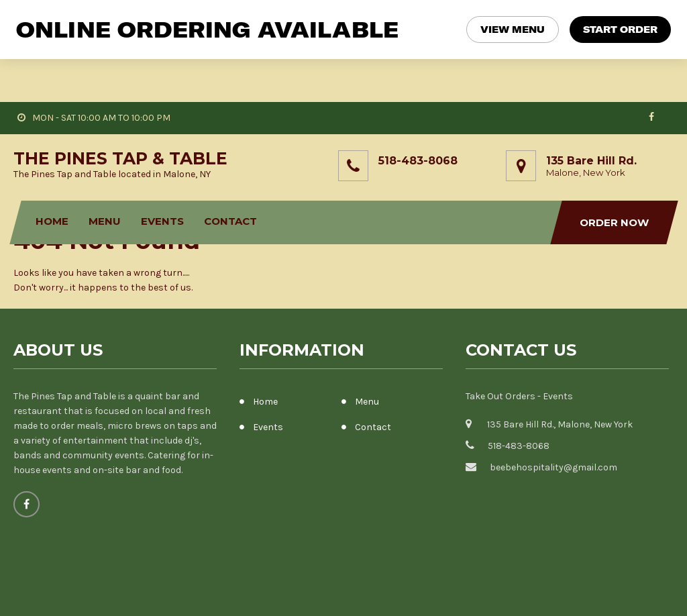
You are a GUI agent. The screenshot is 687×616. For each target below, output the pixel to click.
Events (163, 178)
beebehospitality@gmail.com (553, 424)
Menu (105, 178)
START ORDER (620, 30)
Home (53, 178)
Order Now (614, 179)
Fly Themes (649, 595)
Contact (231, 178)
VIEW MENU (513, 30)
